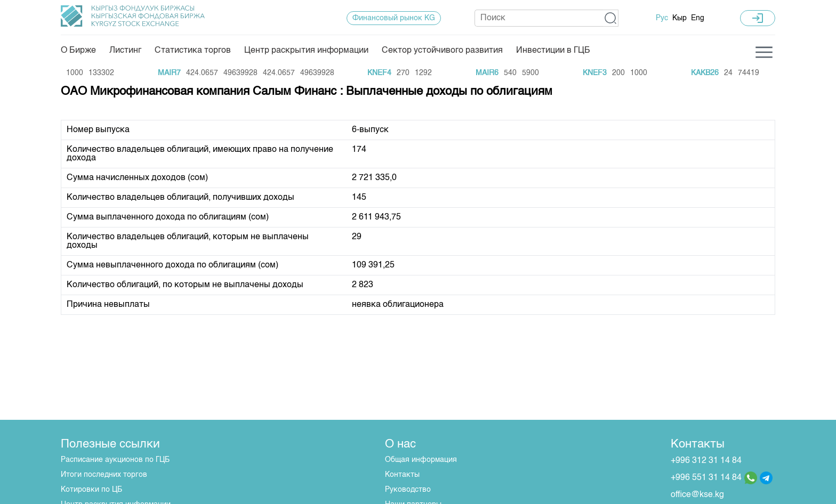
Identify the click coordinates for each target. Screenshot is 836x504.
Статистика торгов (193, 51)
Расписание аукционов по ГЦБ (115, 460)
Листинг (125, 51)
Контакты (402, 475)
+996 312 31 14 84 (706, 461)
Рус (662, 18)
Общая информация (421, 460)
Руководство (408, 490)
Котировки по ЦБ (91, 490)
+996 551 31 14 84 (706, 478)
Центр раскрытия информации (306, 51)
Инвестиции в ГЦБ (553, 51)
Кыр (680, 18)
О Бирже (78, 51)
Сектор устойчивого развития (442, 51)
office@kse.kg (697, 495)
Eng (698, 18)
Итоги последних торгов (104, 475)
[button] (611, 18)
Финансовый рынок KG (394, 18)
